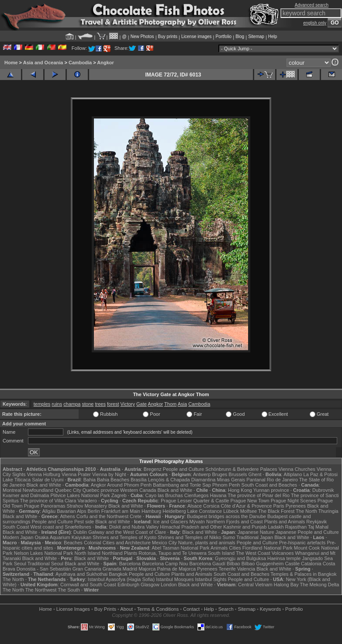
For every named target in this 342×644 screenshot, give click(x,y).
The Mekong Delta (320, 585)
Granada (112, 569)
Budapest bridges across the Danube (226, 516)
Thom (170, 404)
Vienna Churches (297, 469)
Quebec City (68, 490)
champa (72, 404)
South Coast (16, 527)
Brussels (238, 474)
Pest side (84, 522)
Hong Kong (240, 490)
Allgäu (49, 511)
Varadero (87, 501)
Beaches (73, 543)
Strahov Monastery (87, 506)
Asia (182, 404)
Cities (235, 548)
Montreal (12, 490)
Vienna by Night (109, 474)
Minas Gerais (231, 480)
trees (100, 404)
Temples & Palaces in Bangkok (304, 574)
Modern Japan (18, 537)
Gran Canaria (87, 569)
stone (88, 404)
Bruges (219, 474)
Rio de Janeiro (282, 480)
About (126, 609)
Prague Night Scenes (294, 501)
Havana (218, 495)
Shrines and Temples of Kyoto (124, 537)
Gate (142, 404)
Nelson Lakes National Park (44, 553)
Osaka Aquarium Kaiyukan (63, 537)
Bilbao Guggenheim (263, 564)
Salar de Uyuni (48, 480)
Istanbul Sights (211, 579)
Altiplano (293, 474)
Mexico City (164, 543)
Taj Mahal (318, 527)
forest (113, 404)
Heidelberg (174, 511)
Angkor (105, 63)
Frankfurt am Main (121, 511)
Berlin (93, 511)
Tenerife (227, 569)
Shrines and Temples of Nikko (189, 537)
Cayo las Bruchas (164, 495)
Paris (279, 506)
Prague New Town (250, 501)
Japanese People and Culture (307, 532)
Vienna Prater (76, 474)
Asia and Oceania (43, 63)
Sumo (229, 537)
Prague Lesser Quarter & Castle (195, 501)
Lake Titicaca (17, 480)
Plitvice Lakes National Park (80, 495)
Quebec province (101, 490)
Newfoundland (38, 490)
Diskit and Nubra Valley (134, 527)
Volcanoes (283, 553)
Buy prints (168, 37)
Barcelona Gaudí (207, 564)
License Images (73, 609)
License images (196, 37)
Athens (67, 516)
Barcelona (130, 564)
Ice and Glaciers (171, 522)
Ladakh (276, 527)
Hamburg (151, 511)
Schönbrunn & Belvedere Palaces (241, 469)
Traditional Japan (255, 537)
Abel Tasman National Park (180, 548)
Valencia (246, 569)
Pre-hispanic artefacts (302, 543)
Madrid (130, 569)
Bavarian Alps (71, 511)
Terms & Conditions (158, 609)
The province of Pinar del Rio (259, 495)
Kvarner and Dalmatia (26, 495)
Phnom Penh (226, 485)
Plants (131, 553)
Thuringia (328, 511)
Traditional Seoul (45, 564)
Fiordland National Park (268, 548)
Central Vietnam (255, 585)
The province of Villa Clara (48, 501)
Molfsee (249, 511)
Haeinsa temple (284, 558)
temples (42, 404)
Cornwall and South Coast (88, 585)
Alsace (195, 506)
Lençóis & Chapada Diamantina (182, 480)
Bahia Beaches (113, 480)
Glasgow (150, 585)
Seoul (20, 564)
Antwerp (202, 474)
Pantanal (256, 480)
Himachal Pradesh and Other (191, 527)
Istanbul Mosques (175, 579)
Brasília (139, 480)
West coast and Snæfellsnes (61, 527)
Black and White (43, 485)
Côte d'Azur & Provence (246, 506)
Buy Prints (105, 609)
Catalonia (311, 564)
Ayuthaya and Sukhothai (81, 574)
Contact (191, 609)
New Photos (142, 37)
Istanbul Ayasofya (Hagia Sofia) (121, 579)
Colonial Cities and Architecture (117, 543)
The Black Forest (276, 511)
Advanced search (312, 5)
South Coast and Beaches (269, 485)
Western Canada (138, 490)
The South (69, 590)
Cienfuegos (197, 495)
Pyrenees (296, 506)
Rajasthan (296, 527)
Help (273, 37)
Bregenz (153, 469)
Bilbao (233, 564)
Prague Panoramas (45, 506)
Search (226, 609)
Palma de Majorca (176, 569)
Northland (112, 553)
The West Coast (253, 553)
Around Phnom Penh (129, 485)
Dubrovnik (323, 490)
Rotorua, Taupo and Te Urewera (173, 553)
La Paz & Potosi (321, 474)
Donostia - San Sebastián (44, 569)
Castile (292, 564)
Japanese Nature (256, 532)
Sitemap (256, 37)
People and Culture (183, 469)
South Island (221, 553)
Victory (128, 404)
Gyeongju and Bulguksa (240, 558)
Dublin (80, 532)
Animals (219, 548)
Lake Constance (205, 511)
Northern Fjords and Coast (235, 522)
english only (315, 23)
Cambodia (80, 63)
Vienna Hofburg (44, 474)
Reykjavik (316, 522)
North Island (88, 553)
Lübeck (231, 511)
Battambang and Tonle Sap (182, 485)
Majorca (147, 569)
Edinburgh (128, 585)
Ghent (255, 474)
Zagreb (119, 495)
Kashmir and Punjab (245, 527)
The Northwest (41, 590)
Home (11, 63)
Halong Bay (286, 585)
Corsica (211, 506)
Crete (136, 516)
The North (306, 511)
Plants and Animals (285, 522)
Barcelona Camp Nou (165, 564)
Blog (240, 37)
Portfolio (223, 37)
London (169, 585)
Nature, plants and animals (207, 543)
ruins (57, 404)
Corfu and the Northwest (102, 516)
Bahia (90, 480)
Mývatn (197, 522)
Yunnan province (271, 490)
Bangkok (118, 574)
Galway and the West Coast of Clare (127, 532)
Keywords (270, 609)
